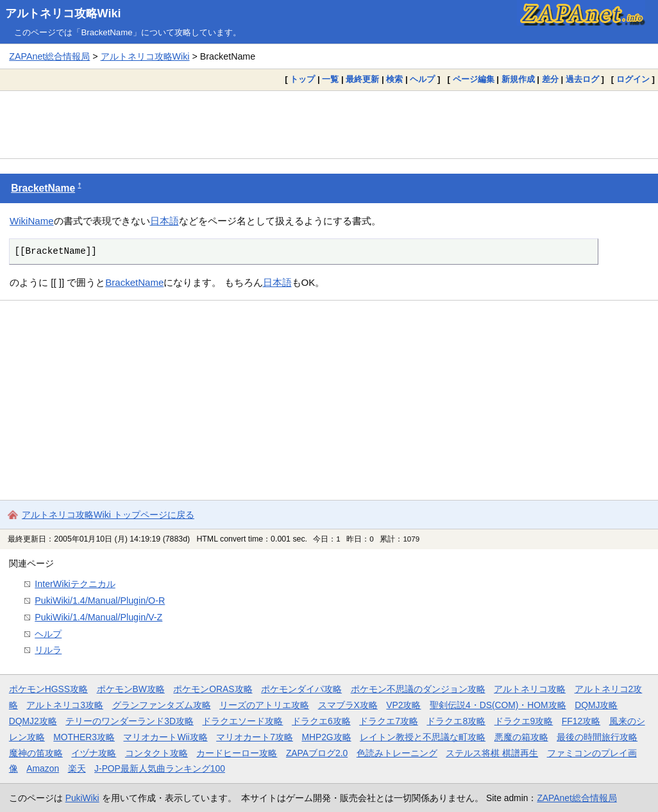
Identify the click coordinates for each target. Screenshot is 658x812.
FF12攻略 (581, 721)
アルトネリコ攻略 (530, 689)
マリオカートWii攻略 (165, 737)
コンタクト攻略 (156, 753)
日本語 (164, 221)
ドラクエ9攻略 (524, 721)
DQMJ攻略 (596, 705)
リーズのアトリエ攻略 (264, 705)
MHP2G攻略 (326, 737)
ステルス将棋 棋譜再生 (492, 753)
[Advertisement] (329, 124)
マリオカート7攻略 (255, 737)
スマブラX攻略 (348, 705)
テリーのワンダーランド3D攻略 (130, 721)
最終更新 (362, 79)
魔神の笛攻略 (36, 753)
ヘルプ (422, 79)
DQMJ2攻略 (33, 721)
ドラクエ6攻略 (321, 721)
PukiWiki (82, 798)
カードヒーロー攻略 (237, 753)
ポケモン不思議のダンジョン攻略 (418, 689)
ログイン (633, 79)
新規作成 (518, 79)
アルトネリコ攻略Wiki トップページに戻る (108, 515)
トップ (302, 79)
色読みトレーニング (397, 753)
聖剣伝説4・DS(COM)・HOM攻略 (498, 705)
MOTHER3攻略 (84, 737)
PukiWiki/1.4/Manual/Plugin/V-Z (98, 617)
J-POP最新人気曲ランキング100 (160, 768)
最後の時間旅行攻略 (597, 737)
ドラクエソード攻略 (242, 721)
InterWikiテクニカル (75, 584)
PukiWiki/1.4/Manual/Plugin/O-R (100, 601)
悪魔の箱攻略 (521, 737)
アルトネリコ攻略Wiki (63, 13)
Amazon (43, 768)
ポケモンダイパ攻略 (301, 689)
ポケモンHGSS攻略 (48, 689)
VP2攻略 (403, 705)
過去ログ (582, 79)
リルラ (48, 650)
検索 (394, 79)
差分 (550, 79)
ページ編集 (474, 79)
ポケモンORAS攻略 (213, 689)
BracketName (43, 188)
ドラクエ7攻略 (389, 721)
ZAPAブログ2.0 (317, 753)
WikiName (31, 221)
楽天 (77, 768)
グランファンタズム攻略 (162, 705)
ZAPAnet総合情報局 (49, 56)
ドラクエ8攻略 (456, 721)
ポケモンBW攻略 (131, 689)
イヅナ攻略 (94, 753)
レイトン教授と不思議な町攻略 (423, 737)
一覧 (330, 79)
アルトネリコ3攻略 (65, 705)
